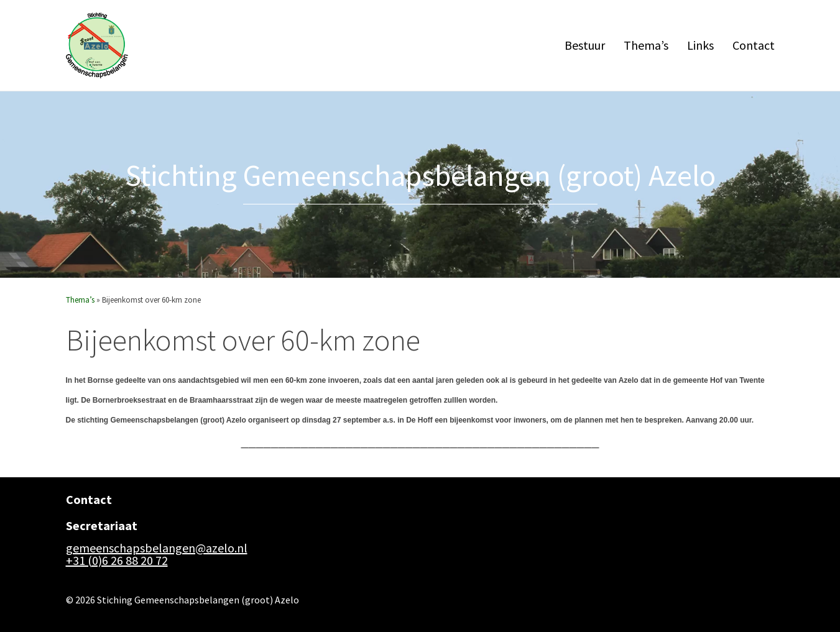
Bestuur (585, 45)
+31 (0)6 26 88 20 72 (117, 560)
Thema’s (646, 45)
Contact (754, 45)
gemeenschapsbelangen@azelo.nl (157, 548)
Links (700, 45)
